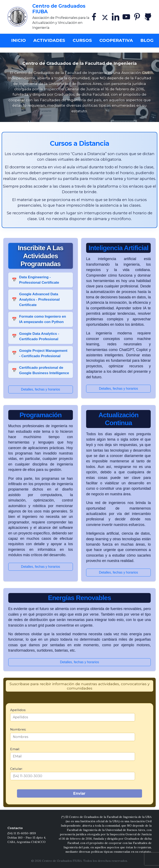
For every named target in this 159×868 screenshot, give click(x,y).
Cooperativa (116, 40)
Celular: (16, 769)
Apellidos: (18, 710)
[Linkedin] (116, 17)
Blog (147, 40)
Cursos (82, 40)
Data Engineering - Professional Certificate (39, 280)
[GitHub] (148, 17)
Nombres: (18, 729)
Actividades (49, 40)
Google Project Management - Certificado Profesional (43, 353)
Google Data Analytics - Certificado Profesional (39, 336)
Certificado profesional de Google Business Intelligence (44, 370)
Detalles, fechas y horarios (41, 389)
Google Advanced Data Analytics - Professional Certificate (39, 299)
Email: (15, 749)
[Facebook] (94, 17)
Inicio (20, 40)
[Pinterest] (137, 17)
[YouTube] (126, 17)
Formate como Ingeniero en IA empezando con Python (42, 319)
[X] (105, 17)
